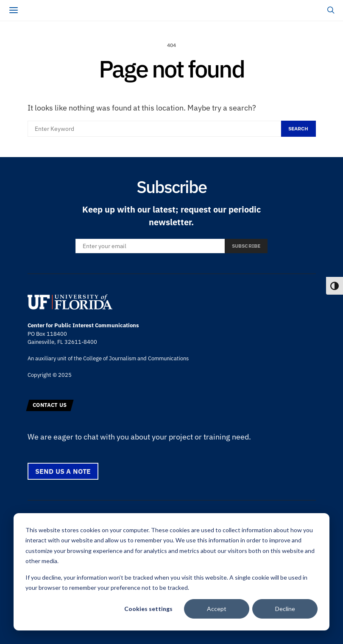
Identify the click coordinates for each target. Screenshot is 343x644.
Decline (285, 609)
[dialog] (171, 572)
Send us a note (63, 471)
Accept (217, 609)
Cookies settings (148, 609)
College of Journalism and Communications (136, 358)
